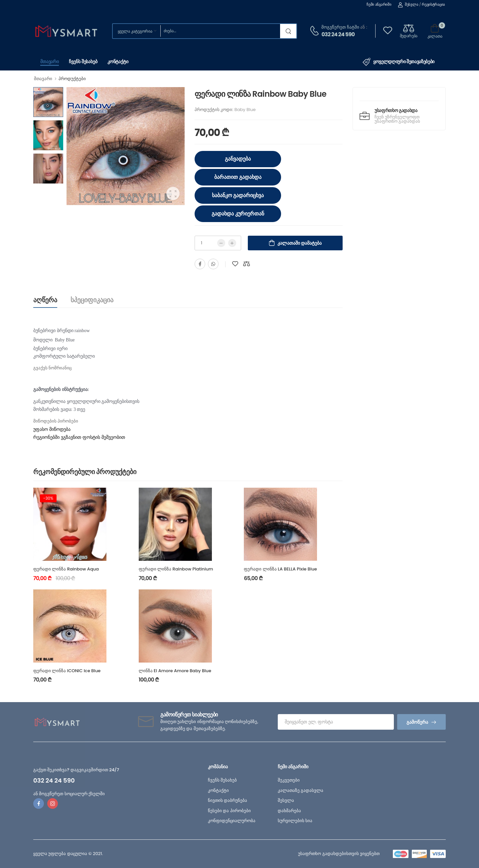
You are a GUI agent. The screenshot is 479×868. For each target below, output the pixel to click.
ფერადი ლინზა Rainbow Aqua (66, 569)
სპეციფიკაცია (92, 300)
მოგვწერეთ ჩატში (340, 27)
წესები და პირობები (229, 811)
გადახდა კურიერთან (238, 214)
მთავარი (50, 62)
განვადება (238, 159)
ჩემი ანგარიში (379, 4)
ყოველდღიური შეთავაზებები (399, 62)
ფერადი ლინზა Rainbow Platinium (176, 569)
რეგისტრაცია (433, 4)
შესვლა (408, 4)
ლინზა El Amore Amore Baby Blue (175, 671)
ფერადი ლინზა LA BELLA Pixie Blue (280, 569)
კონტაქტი (118, 62)
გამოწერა (417, 722)
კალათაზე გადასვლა (301, 790)
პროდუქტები (72, 79)
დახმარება (289, 811)
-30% (48, 498)
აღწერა (45, 300)
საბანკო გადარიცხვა (238, 195)
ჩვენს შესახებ (83, 62)
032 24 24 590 (338, 34)
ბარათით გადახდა (238, 177)
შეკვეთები (289, 780)
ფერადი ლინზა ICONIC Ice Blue (67, 671)
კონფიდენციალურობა (232, 821)
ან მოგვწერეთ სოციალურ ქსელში (69, 794)
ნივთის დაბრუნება (228, 800)
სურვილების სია (295, 821)
